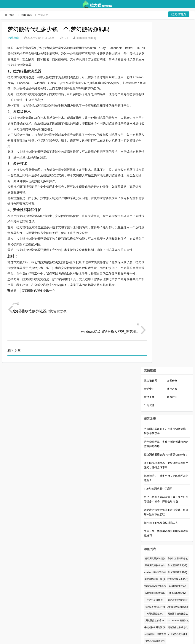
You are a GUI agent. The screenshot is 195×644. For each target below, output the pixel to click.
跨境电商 (27, 15)
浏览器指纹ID (178, 572)
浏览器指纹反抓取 (178, 559)
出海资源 (149, 385)
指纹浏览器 (121, 634)
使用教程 (172, 368)
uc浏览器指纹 (178, 566)
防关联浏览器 (98, 634)
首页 (12, 15)
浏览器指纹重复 (178, 545)
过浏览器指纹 (155, 579)
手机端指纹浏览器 (155, 607)
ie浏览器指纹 (155, 593)
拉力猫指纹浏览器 (15, 634)
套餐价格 (172, 360)
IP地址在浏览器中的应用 (158, 468)
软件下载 (149, 376)
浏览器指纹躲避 (155, 600)
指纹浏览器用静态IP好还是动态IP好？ (166, 434)
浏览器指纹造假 (178, 552)
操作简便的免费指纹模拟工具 (161, 502)
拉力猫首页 (179, 14)
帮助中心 (149, 368)
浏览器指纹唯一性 (155, 559)
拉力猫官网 (151, 360)
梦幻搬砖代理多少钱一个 (38, 291)
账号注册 (172, 376)
